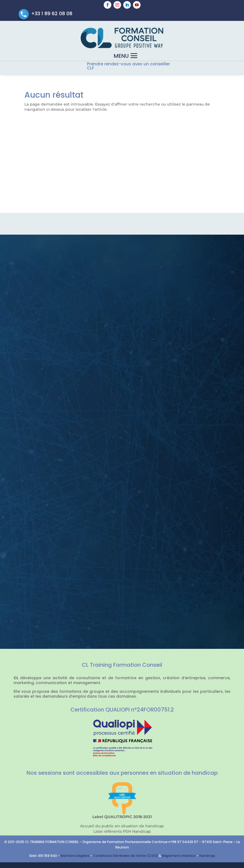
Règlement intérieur (179, 856)
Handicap (207, 856)
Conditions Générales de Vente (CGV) (126, 856)
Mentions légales (75, 856)
